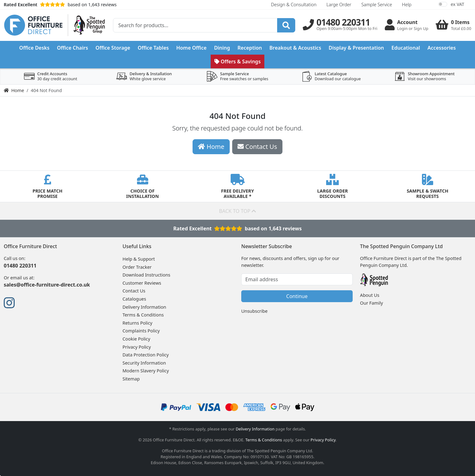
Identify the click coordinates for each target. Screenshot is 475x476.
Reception (250, 48)
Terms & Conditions (143, 315)
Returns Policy (138, 323)
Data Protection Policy (146, 355)
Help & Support (139, 259)
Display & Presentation (356, 48)
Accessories (442, 48)
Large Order (339, 5)
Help (407, 5)
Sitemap (131, 379)
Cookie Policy (137, 339)
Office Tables (153, 48)
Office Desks (34, 48)
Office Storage (113, 48)
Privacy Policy (137, 347)
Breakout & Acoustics (295, 48)
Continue (297, 296)
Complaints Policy (141, 331)
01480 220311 (20, 266)
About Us (370, 295)
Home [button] (211, 147)
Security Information (144, 363)
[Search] (286, 25)
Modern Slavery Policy (146, 371)
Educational (406, 48)
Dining (222, 48)
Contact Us (134, 291)
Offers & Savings (238, 61)
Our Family (372, 303)
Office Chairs (72, 48)
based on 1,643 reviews (60, 5)
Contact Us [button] (257, 147)
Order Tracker (137, 267)
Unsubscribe (254, 311)
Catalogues (135, 299)
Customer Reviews (142, 283)
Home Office (191, 48)
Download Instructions (147, 275)
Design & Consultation (294, 5)
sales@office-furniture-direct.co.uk (47, 285)
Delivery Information (144, 307)
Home (14, 90)
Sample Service (377, 5)
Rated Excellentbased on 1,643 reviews (237, 228)
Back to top (238, 211)
